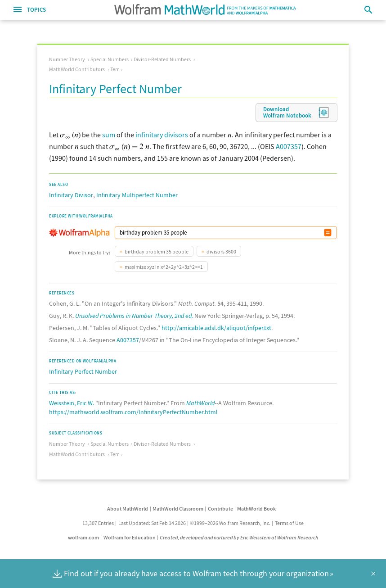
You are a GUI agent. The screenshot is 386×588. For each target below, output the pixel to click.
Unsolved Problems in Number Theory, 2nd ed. (134, 316)
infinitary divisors (162, 135)
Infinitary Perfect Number (83, 371)
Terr (114, 69)
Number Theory (67, 59)
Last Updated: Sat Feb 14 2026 (152, 523)
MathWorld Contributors (77, 69)
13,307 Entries (98, 523)
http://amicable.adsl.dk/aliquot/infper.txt (216, 328)
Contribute (220, 509)
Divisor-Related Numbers (162, 59)
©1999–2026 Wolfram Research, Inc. (230, 523)
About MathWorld (128, 509)
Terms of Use (289, 523)
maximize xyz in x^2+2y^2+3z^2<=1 (164, 267)
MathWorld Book (256, 509)
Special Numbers (110, 59)
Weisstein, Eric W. (72, 403)
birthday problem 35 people (157, 251)
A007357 (289, 146)
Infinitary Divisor (71, 195)
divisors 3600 (221, 251)
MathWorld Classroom (178, 509)
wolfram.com (83, 537)
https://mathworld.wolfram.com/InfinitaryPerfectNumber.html (133, 412)
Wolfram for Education (130, 537)
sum (109, 135)
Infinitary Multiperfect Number (137, 195)
